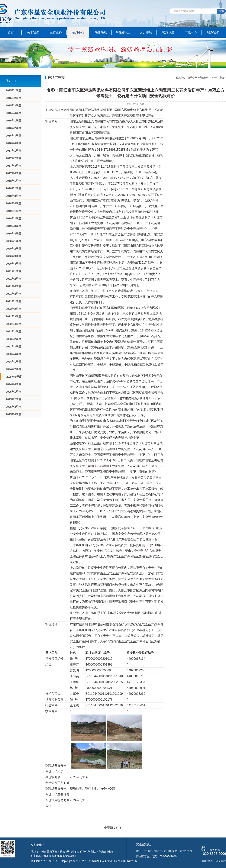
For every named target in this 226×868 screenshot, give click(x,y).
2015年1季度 (13, 90)
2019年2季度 (13, 218)
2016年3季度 (13, 136)
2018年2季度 (13, 188)
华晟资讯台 (123, 32)
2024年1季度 (13, 362)
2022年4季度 (13, 324)
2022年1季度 (13, 301)
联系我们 (213, 32)
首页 (11, 32)
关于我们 (33, 32)
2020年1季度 (13, 241)
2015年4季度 (13, 113)
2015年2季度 (13, 98)
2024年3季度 (14, 377)
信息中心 (78, 32)
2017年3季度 (13, 166)
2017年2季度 (13, 158)
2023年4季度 (13, 354)
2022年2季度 (13, 309)
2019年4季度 (13, 234)
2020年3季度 (13, 256)
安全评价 (204, 78)
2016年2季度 (13, 128)
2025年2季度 (13, 399)
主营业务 (56, 32)
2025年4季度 (13, 414)
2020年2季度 (13, 249)
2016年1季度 (13, 121)
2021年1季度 (13, 271)
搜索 (221, 11)
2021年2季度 (13, 279)
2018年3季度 (13, 196)
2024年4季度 (13, 384)
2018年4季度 (13, 203)
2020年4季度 (13, 264)
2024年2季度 (13, 369)
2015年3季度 (13, 105)
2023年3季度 (13, 347)
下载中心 (191, 32)
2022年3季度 (13, 316)
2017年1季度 (13, 151)
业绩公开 (192, 78)
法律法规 (101, 32)
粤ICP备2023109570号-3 (46, 861)
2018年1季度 (13, 181)
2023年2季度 (13, 339)
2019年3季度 (13, 226)
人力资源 (146, 32)
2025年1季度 (13, 392)
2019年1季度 (13, 211)
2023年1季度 (13, 331)
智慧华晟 (168, 32)
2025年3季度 (13, 407)
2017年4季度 (13, 173)
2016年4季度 (13, 143)
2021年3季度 (13, 294)
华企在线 (221, 861)
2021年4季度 (13, 286)
